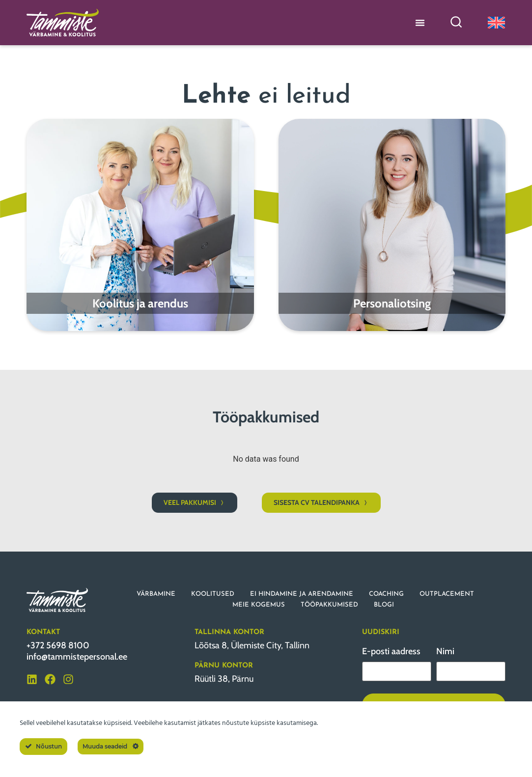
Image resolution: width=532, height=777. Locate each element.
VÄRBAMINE (156, 594)
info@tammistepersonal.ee (77, 657)
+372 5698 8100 (58, 645)
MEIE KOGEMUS (259, 605)
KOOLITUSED (213, 594)
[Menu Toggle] (420, 23)
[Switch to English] (496, 22)
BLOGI (384, 605)
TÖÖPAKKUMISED (329, 605)
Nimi (445, 651)
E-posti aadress (391, 651)
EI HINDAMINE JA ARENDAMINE (302, 594)
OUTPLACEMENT (447, 594)
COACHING (386, 594)
